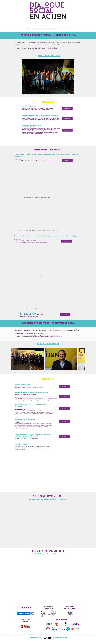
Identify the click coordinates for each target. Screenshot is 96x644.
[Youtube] (45, 638)
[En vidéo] (67, 108)
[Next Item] (72, 76)
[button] (53, 28)
